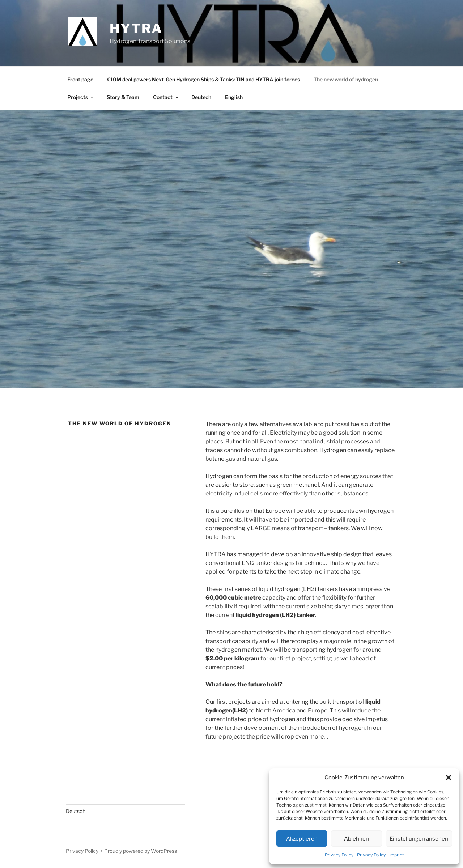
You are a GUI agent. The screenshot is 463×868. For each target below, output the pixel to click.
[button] (449, 778)
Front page (80, 79)
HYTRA (136, 29)
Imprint (397, 855)
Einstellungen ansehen (419, 839)
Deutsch (201, 97)
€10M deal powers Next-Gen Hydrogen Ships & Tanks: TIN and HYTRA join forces (203, 79)
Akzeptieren (302, 839)
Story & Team (123, 97)
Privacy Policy (339, 855)
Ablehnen (356, 839)
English (234, 97)
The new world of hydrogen (346, 79)
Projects (81, 97)
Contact (166, 97)
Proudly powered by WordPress (141, 851)
